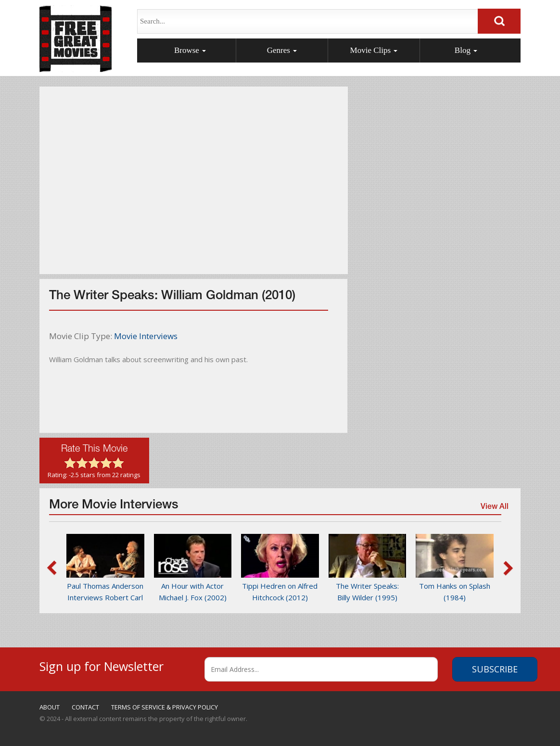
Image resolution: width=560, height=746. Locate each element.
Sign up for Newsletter (102, 665)
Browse (190, 50)
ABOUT (50, 707)
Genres (282, 50)
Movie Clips (374, 50)
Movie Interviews (146, 336)
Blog (466, 50)
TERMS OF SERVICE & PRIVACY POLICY (165, 707)
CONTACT (85, 707)
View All (494, 508)
